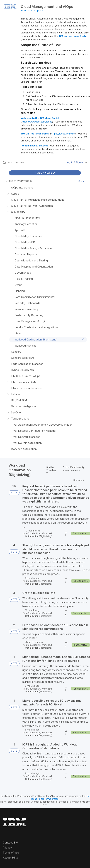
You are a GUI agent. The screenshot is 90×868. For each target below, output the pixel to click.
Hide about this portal (32, 10)
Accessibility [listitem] (10, 858)
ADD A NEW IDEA (45, 173)
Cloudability (34, 533)
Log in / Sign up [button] (77, 162)
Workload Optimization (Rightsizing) (39, 535)
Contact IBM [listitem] (10, 843)
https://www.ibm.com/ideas (37, 122)
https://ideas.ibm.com (63, 134)
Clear (81, 181)
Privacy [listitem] (7, 848)
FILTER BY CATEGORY (19, 181)
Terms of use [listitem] (11, 853)
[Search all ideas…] (27, 162)
